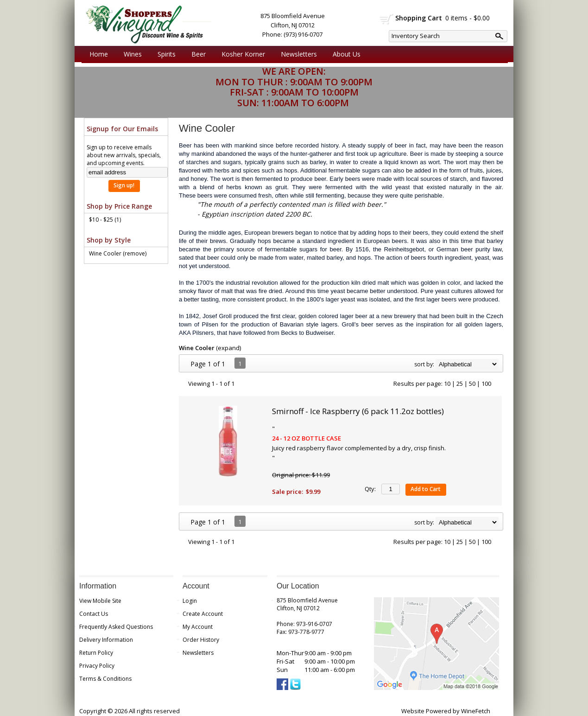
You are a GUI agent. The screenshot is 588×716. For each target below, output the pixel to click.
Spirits (164, 54)
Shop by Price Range (119, 206)
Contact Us (94, 614)
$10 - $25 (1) (105, 220)
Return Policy (96, 653)
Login (190, 601)
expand (229, 348)
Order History (201, 640)
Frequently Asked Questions (116, 627)
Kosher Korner (241, 54)
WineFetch (476, 711)
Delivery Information (106, 640)
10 (447, 384)
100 (486, 384)
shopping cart (387, 19)
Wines (130, 54)
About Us (344, 54)
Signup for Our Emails (122, 129)
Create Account (203, 614)
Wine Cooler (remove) (118, 253)
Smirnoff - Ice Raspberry (358, 411)
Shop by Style (109, 240)
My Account (198, 627)
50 (472, 384)
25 (460, 384)
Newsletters (299, 54)
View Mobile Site (100, 601)
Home (99, 54)
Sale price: (288, 492)
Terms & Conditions (105, 679)
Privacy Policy (97, 666)
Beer (196, 54)
